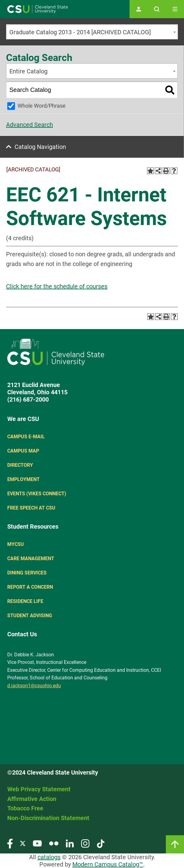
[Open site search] (157, 9)
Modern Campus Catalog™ (108, 864)
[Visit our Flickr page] (54, 843)
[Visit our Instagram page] (85, 843)
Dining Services (27, 573)
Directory (20, 465)
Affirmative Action (32, 799)
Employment (23, 479)
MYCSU (16, 544)
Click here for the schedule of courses (57, 286)
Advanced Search (30, 125)
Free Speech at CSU (31, 508)
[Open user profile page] (139, 9)
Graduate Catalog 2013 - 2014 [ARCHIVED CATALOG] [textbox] (80, 32)
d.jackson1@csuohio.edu (34, 686)
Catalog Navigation (40, 147)
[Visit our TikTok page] (101, 843)
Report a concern (30, 587)
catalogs (49, 857)
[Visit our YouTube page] (37, 843)
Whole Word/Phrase (42, 106)
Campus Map (23, 451)
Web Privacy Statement (39, 789)
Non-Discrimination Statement (48, 818)
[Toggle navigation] (175, 9)
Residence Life (25, 601)
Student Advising (30, 616)
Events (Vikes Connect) (37, 494)
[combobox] (92, 32)
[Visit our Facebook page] (10, 843)
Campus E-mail (26, 437)
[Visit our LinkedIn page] (70, 843)
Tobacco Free (25, 808)
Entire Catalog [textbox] (28, 71)
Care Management (31, 558)
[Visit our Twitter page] (23, 843)
